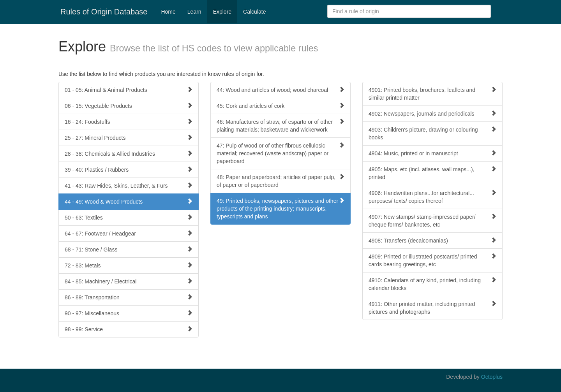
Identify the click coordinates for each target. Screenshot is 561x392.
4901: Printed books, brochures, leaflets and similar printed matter (432, 94)
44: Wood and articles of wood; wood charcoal (280, 90)
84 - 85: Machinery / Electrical (129, 281)
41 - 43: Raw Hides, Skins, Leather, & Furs (129, 185)
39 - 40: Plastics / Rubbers (129, 170)
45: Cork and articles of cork (280, 106)
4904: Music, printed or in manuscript (432, 153)
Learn (194, 12)
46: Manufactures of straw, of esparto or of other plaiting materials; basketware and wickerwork (280, 126)
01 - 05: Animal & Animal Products (129, 90)
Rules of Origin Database (104, 12)
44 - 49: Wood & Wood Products (129, 201)
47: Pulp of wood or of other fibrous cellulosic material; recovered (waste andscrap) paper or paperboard (280, 153)
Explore (222, 12)
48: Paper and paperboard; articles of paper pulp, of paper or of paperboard (280, 181)
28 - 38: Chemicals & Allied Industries (129, 154)
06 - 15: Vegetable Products (129, 106)
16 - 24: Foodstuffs (129, 122)
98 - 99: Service (129, 329)
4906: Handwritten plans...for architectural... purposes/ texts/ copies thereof (432, 197)
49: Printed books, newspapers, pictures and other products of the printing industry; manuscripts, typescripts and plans (280, 208)
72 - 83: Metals (129, 265)
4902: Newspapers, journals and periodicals (432, 113)
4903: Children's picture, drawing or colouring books (432, 133)
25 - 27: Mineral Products (129, 138)
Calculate (254, 12)
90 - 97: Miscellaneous (129, 313)
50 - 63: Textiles (129, 217)
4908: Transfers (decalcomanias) (432, 240)
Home (168, 12)
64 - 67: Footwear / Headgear (129, 233)
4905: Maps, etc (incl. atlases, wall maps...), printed (432, 173)
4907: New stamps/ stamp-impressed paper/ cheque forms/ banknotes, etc (432, 221)
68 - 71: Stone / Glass (129, 249)
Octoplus (492, 377)
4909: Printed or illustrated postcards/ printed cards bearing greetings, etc (432, 260)
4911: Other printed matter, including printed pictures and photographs (432, 308)
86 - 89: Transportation (129, 297)
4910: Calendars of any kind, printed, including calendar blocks (432, 284)
